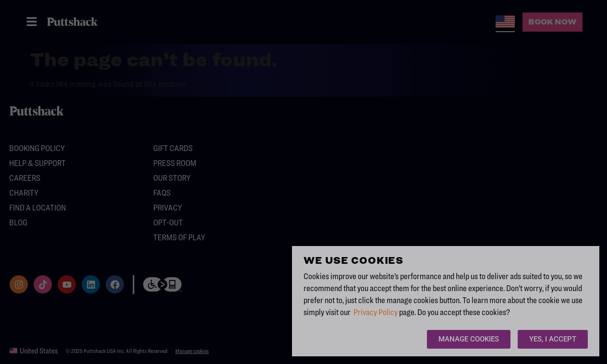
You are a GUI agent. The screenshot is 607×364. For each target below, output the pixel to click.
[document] (303, 182)
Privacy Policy (376, 312)
